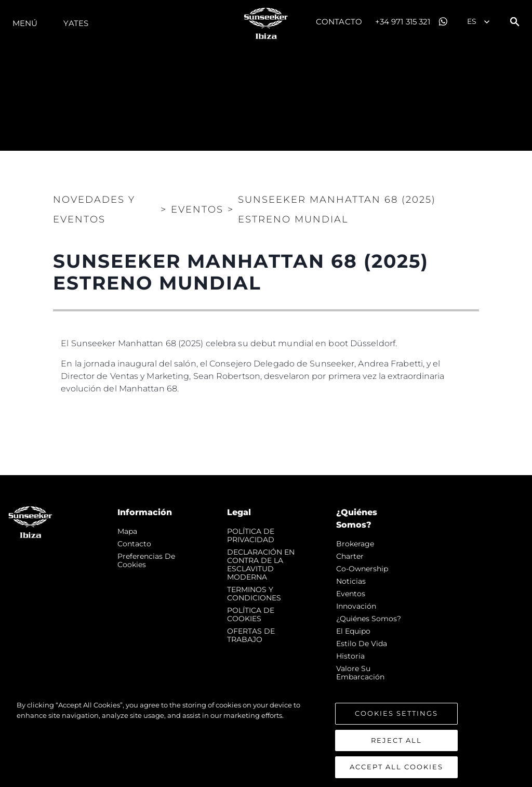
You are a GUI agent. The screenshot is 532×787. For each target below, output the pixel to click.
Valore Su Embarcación (360, 673)
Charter (350, 556)
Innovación (356, 606)
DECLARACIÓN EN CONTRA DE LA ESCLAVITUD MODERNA (261, 565)
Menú (25, 23)
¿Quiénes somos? (369, 619)
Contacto (339, 22)
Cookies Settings (396, 727)
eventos (351, 594)
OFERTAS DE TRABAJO (251, 635)
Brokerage (355, 544)
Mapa (127, 531)
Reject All (396, 754)
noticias (351, 581)
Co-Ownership (362, 569)
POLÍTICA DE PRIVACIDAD (251, 535)
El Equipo (353, 631)
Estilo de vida (362, 644)
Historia (350, 656)
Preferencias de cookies (146, 560)
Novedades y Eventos (94, 209)
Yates (76, 23)
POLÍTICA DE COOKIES (251, 614)
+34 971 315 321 (403, 22)
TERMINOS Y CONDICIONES (254, 594)
